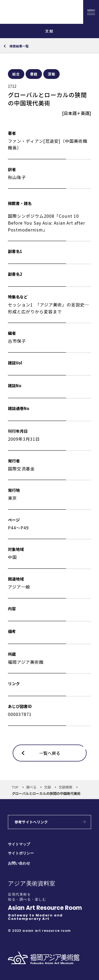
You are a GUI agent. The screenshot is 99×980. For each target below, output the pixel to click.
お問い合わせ (19, 863)
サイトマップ (19, 844)
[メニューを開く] (91, 12)
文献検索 (65, 787)
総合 (16, 74)
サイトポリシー (21, 853)
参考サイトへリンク (31, 822)
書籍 (34, 74)
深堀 (51, 74)
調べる (31, 787)
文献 (48, 787)
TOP (15, 787)
